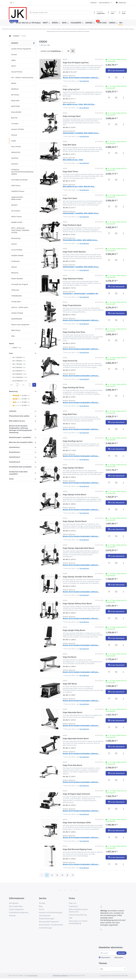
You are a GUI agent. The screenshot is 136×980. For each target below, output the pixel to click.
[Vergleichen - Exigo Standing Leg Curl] (116, 456)
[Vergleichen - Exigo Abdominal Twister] (116, 293)
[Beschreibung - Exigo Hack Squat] (123, 206)
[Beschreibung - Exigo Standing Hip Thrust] (123, 396)
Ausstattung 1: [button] (15, 447)
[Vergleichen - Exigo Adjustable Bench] (116, 727)
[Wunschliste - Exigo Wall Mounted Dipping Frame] (109, 864)
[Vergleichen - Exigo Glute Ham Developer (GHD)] (116, 837)
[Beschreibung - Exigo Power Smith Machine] (123, 260)
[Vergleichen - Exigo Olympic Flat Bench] (116, 483)
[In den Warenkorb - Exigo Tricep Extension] (116, 313)
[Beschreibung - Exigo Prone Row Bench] (123, 780)
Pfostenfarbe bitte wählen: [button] (19, 416)
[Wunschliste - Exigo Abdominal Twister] (109, 293)
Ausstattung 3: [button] (15, 457)
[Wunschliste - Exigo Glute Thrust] (109, 180)
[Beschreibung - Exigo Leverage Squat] (123, 124)
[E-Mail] (107, 953)
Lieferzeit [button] (13, 411)
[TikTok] (71, 890)
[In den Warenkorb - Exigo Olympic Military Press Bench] (116, 611)
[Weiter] (73, 875)
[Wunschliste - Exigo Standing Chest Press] (109, 340)
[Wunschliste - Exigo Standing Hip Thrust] (109, 396)
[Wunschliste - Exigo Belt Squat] (109, 153)
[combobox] (12, 3)
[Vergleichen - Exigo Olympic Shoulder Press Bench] (116, 592)
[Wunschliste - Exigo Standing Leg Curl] (109, 456)
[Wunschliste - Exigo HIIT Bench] (109, 699)
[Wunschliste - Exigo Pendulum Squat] (109, 233)
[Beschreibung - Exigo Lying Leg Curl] (123, 98)
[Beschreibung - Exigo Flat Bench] (123, 672)
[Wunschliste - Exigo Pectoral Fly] (109, 369)
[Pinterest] (76, 890)
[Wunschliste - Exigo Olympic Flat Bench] (109, 483)
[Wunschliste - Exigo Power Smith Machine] (109, 260)
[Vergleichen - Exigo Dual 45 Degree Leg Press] (116, 77)
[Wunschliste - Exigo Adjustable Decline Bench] (109, 753)
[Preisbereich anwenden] (34, 385)
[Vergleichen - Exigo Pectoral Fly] (116, 369)
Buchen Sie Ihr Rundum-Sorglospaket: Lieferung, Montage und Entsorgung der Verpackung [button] (21, 429)
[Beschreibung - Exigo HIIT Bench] (123, 699)
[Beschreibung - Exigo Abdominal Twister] (123, 293)
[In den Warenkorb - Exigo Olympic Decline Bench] (116, 529)
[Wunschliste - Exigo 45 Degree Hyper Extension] (109, 809)
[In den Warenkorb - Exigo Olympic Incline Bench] (116, 503)
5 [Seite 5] (67, 875)
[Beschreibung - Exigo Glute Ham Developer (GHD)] (123, 837)
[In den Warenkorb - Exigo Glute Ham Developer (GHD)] (116, 830)
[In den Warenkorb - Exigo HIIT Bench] (116, 692)
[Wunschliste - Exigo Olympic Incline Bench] (109, 509)
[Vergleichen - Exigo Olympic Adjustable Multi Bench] (116, 563)
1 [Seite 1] (47, 875)
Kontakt (94, 3)
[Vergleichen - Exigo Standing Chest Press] (116, 340)
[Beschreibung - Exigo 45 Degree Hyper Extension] (123, 809)
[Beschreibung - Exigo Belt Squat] (123, 153)
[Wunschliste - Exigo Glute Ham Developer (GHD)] (109, 837)
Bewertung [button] (13, 391)
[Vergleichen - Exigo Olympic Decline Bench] (116, 536)
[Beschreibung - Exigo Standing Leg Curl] (123, 456)
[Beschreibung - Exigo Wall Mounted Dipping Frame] (123, 864)
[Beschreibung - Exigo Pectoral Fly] (123, 369)
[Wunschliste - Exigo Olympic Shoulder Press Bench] (109, 592)
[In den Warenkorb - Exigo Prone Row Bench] (116, 773)
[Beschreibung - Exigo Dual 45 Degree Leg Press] (123, 77)
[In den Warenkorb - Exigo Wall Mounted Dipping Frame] (116, 857)
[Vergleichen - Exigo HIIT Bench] (116, 699)
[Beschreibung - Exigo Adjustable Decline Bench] (123, 753)
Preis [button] (11, 353)
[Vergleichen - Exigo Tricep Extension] (116, 320)
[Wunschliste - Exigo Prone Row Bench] (109, 780)
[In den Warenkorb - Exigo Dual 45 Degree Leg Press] (116, 71)
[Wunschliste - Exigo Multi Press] (109, 429)
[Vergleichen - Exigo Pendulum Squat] (116, 233)
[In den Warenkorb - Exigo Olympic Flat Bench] (116, 476)
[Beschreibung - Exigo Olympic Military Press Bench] (123, 618)
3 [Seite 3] (57, 875)
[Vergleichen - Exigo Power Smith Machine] (116, 260)
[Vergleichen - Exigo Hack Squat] (116, 206)
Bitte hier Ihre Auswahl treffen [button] (21, 442)
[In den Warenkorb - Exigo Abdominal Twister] (116, 286)
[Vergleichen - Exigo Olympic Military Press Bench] (116, 618)
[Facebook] (60, 890)
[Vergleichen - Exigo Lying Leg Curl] (116, 98)
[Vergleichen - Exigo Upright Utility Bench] (116, 645)
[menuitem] (12, 23)
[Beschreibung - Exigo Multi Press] (123, 429)
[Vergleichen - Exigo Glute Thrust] (116, 180)
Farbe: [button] (11, 479)
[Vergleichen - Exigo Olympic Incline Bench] (116, 509)
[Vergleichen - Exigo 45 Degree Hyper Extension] (116, 809)
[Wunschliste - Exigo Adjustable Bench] (109, 727)
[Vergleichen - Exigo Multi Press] (116, 429)
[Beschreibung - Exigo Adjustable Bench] (123, 727)
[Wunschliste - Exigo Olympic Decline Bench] (109, 536)
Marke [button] (12, 343)
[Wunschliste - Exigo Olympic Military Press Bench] (109, 618)
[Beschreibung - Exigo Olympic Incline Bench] (123, 509)
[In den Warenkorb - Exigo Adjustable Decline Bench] (116, 746)
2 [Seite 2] (52, 875)
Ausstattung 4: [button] (15, 462)
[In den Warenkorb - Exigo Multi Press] (116, 422)
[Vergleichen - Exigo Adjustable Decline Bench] (116, 753)
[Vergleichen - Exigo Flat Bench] (116, 672)
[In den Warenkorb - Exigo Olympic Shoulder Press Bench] (116, 585)
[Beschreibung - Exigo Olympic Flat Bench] (123, 483)
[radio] (68, 51)
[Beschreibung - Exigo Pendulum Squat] (123, 233)
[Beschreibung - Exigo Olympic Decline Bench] (123, 536)
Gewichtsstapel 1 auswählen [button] (20, 437)
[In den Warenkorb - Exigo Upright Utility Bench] (116, 638)
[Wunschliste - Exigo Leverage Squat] (109, 124)
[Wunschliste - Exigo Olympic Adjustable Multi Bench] (109, 563)
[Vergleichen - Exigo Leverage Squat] (116, 124)
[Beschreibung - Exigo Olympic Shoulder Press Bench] (123, 592)
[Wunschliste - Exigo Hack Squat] (109, 206)
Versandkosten (84, 81)
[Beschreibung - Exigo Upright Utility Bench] (123, 645)
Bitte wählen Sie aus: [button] (17, 421)
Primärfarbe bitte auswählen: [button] (20, 467)
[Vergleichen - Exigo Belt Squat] (116, 153)
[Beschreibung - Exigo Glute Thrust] (123, 180)
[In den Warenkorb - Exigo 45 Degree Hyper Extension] (116, 802)
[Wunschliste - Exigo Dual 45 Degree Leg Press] (109, 77)
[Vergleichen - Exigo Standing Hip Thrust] (116, 396)
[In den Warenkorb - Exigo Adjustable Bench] (116, 720)
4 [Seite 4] (62, 875)
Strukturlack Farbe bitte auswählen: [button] (18, 473)
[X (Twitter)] (65, 890)
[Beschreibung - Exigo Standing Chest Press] (123, 340)
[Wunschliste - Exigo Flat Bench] (109, 672)
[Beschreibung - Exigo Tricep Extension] (123, 320)
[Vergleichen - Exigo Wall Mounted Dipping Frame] (116, 864)
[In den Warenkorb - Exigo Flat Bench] (116, 665)
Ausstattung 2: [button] (15, 452)
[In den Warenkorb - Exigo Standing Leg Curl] (116, 449)
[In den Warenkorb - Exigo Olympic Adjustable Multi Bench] (116, 556)
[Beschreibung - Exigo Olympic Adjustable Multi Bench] (123, 563)
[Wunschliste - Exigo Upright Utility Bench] (109, 645)
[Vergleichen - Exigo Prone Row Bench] (116, 780)
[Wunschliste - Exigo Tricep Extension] (109, 320)
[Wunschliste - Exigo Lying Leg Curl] (109, 98)
